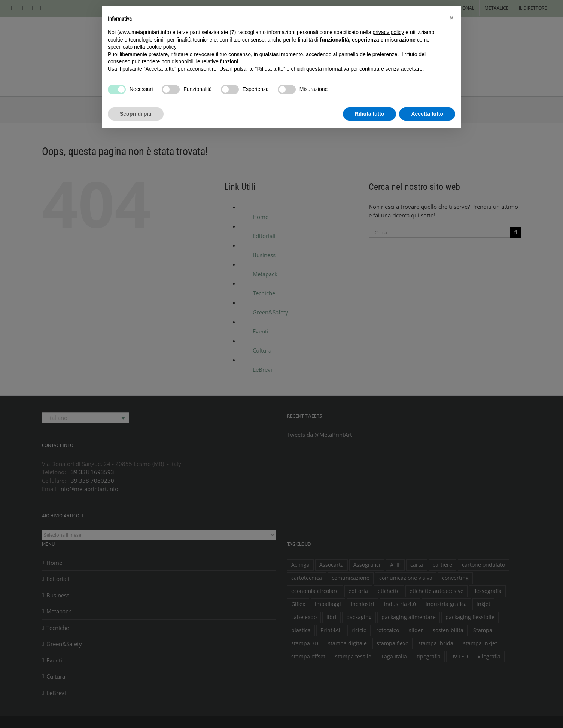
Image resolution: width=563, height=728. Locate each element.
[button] (451, 18)
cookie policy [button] (162, 47)
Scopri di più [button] (136, 114)
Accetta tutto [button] (427, 114)
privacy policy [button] (388, 32)
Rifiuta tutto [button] (370, 114)
